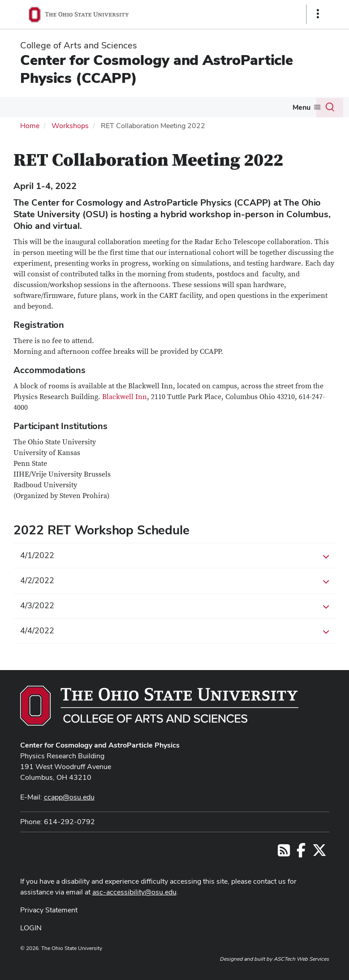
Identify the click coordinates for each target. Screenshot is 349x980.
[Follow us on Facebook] (301, 853)
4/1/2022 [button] (175, 556)
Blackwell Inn (125, 397)
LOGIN (31, 928)
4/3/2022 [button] (175, 606)
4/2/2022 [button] (175, 581)
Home (30, 126)
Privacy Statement (49, 910)
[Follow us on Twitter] (319, 853)
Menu (302, 107)
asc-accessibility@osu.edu (134, 892)
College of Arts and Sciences (79, 45)
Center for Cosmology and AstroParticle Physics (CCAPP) (157, 69)
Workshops (70, 126)
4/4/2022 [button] (175, 631)
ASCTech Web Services (302, 959)
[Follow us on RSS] (284, 853)
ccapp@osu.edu (69, 797)
